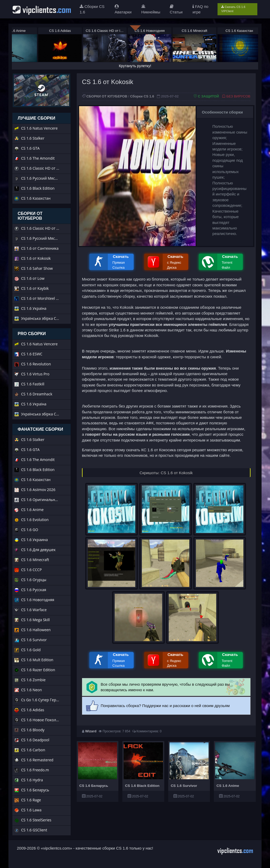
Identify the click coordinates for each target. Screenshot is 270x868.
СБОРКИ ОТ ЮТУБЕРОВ (107, 96)
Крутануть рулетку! (135, 66)
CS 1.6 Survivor (184, 786)
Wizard (91, 731)
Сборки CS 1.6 (142, 96)
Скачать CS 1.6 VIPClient (233, 9)
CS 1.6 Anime (228, 786)
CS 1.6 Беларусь (94, 786)
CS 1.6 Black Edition (142, 786)
